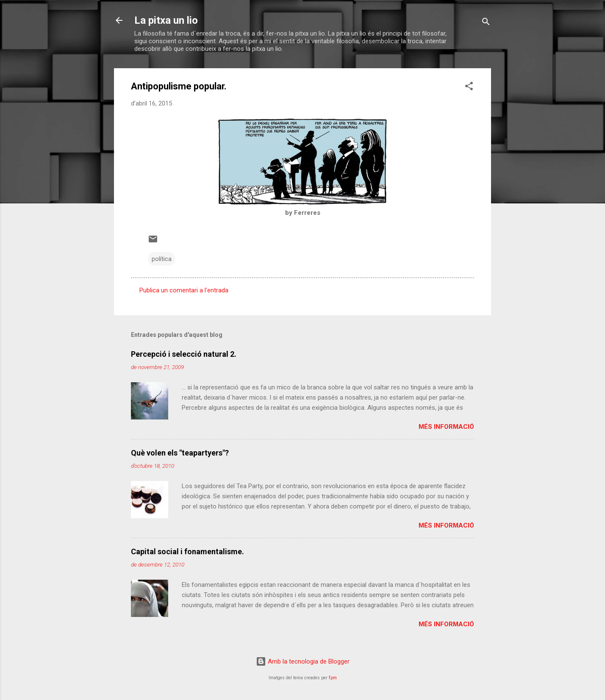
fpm (333, 678)
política (162, 259)
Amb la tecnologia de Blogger (303, 661)
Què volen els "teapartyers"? (180, 453)
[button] (469, 87)
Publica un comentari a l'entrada (184, 290)
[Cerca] (486, 23)
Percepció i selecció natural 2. (184, 354)
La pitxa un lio (166, 20)
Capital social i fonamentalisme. (187, 551)
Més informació (446, 427)
